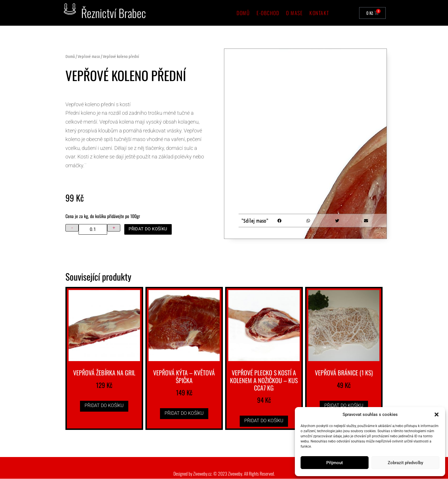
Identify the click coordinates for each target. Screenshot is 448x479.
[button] (437, 414)
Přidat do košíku (150, 229)
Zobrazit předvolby (405, 463)
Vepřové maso (89, 56)
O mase (294, 13)
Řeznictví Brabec (114, 13)
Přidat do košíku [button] (104, 406)
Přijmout (335, 463)
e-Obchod (268, 13)
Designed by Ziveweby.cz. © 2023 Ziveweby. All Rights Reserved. (224, 474)
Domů (243, 13)
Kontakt (319, 13)
